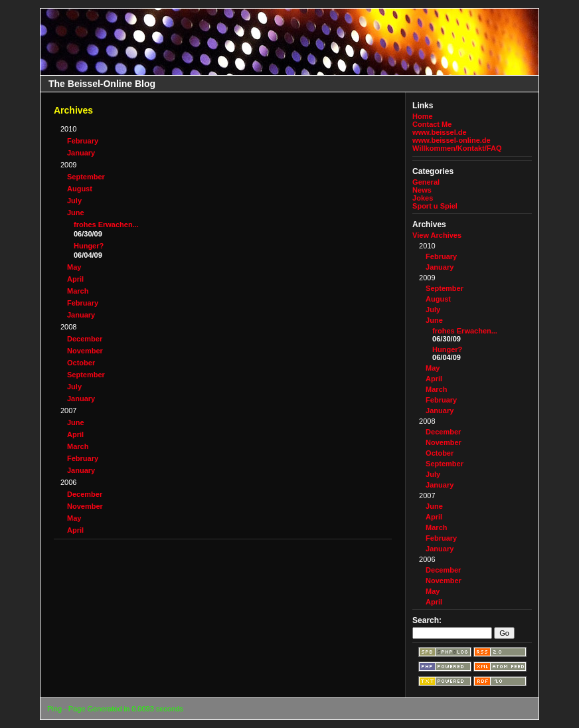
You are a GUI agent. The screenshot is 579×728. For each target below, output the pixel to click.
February (83, 141)
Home (423, 116)
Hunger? (89, 246)
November (85, 351)
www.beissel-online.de (452, 140)
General (426, 182)
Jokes (423, 198)
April (75, 279)
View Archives (437, 235)
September (86, 177)
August (80, 189)
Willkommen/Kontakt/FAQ (457, 148)
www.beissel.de (440, 132)
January (81, 153)
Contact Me (432, 124)
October (81, 363)
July (74, 201)
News (422, 190)
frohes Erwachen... (106, 225)
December (85, 339)
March (78, 291)
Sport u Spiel (435, 206)
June (76, 213)
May (74, 267)
